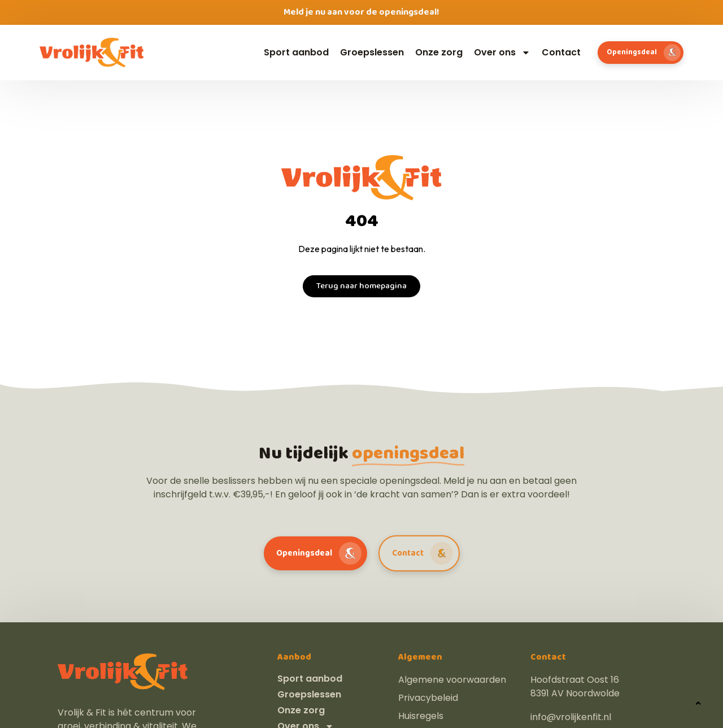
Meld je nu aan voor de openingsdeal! (361, 12)
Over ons (502, 53)
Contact (561, 52)
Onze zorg (439, 52)
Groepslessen (372, 52)
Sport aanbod (296, 52)
